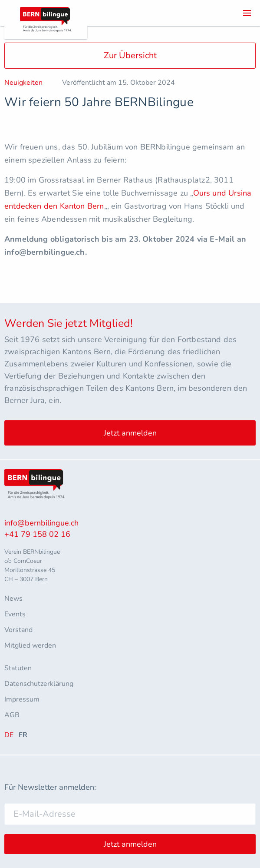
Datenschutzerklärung (39, 684)
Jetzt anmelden (130, 433)
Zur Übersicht (130, 55)
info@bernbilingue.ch (41, 523)
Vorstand (18, 630)
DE (9, 735)
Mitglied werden (30, 645)
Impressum (22, 699)
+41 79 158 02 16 (37, 534)
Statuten (18, 668)
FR (23, 735)
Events (15, 614)
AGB (12, 715)
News (13, 599)
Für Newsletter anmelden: (50, 787)
